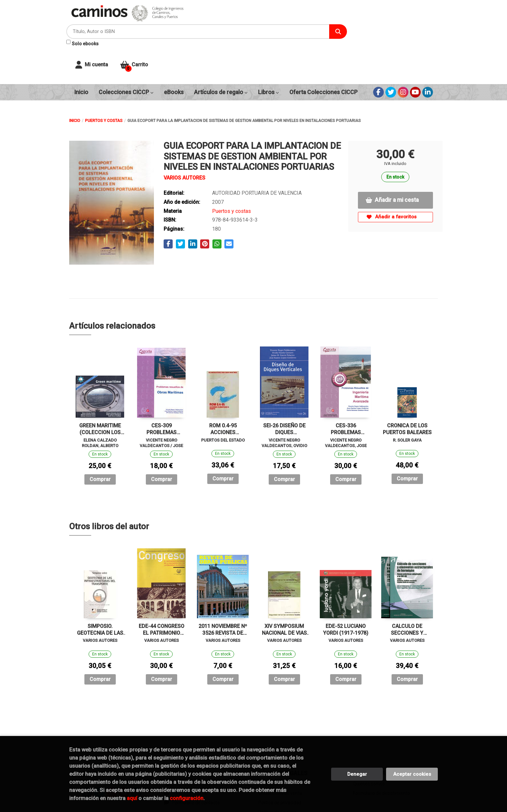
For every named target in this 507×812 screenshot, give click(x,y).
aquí (132, 798)
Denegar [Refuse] (357, 774)
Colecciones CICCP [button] (126, 52)
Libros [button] (269, 52)
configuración (187, 798)
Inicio (75, 80)
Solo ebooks (214, 32)
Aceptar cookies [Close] (412, 774)
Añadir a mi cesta (392, 160)
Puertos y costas (104, 80)
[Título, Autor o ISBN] (260, 20)
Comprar (100, 439)
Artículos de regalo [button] (221, 52)
